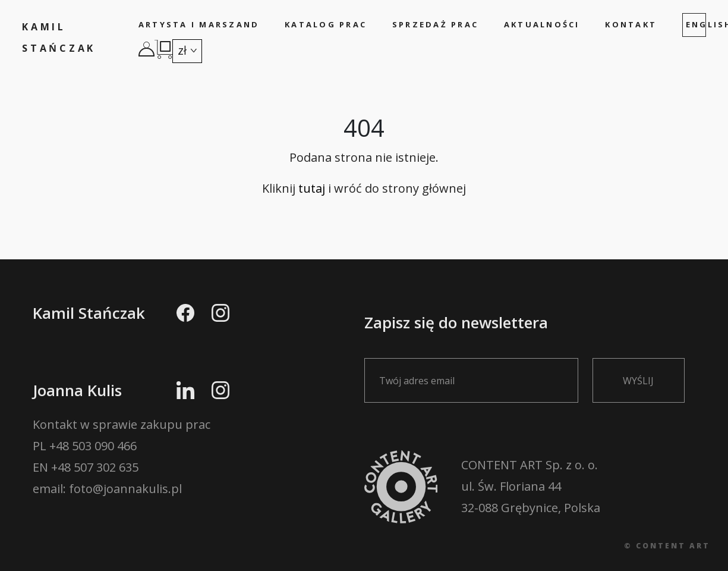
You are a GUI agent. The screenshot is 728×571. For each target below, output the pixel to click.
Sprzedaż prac (435, 24)
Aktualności (542, 24)
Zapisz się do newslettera (478, 350)
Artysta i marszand (199, 24)
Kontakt (631, 24)
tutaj (312, 188)
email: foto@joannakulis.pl (107, 489)
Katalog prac (326, 24)
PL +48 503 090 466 (85, 446)
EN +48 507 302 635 (86, 467)
